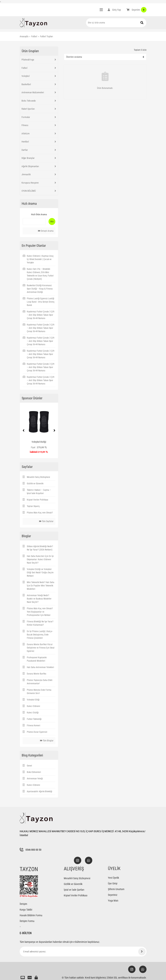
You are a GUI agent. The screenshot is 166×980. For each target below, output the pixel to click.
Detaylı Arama (46, 231)
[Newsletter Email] (83, 952)
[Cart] (136, 10)
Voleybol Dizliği (39, 442)
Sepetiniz (113, 895)
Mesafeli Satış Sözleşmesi (77, 878)
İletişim (23, 904)
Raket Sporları (28, 109)
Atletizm (26, 134)
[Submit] (142, 952)
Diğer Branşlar (28, 158)
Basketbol (26, 84)
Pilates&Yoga (28, 60)
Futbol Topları (47, 36)
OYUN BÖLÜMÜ (29, 191)
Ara (52, 222)
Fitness (25, 125)
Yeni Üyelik (113, 878)
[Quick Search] (34, 222)
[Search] (116, 23)
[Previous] (24, 430)
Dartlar (25, 150)
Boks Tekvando (29, 101)
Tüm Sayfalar (46, 521)
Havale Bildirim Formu (31, 915)
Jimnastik (26, 174)
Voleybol (26, 76)
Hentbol (25, 142)
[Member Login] (114, 10)
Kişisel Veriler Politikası (76, 895)
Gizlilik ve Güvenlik (73, 884)
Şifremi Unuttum (116, 889)
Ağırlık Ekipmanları (30, 166)
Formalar (26, 117)
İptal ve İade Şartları (74, 890)
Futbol (24, 68)
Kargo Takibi (26, 910)
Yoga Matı (113, 901)
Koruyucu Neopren (30, 183)
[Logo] (33, 23)
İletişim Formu (27, 921)
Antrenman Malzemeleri (33, 92)
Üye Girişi (113, 883)
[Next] (54, 430)
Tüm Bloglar (47, 741)
